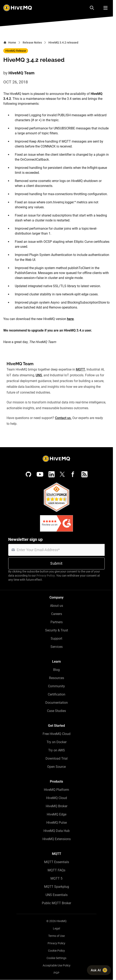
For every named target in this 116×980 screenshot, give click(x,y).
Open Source (56, 767)
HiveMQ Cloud (57, 798)
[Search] (92, 8)
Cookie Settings (56, 958)
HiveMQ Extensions (57, 839)
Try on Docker (57, 742)
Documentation (57, 703)
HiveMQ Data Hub (57, 831)
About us (57, 606)
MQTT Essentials (57, 862)
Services (57, 647)
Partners (57, 622)
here (70, 319)
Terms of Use (56, 936)
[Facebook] (73, 474)
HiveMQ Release (16, 51)
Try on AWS (57, 750)
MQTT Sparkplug (57, 887)
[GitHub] (28, 474)
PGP (56, 973)
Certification (57, 694)
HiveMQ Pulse (57, 823)
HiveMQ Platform (56, 790)
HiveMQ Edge (57, 814)
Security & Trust (57, 630)
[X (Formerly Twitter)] (62, 474)
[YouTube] (40, 474)
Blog (56, 670)
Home (10, 43)
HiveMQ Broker (57, 806)
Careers (57, 614)
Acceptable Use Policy (57, 965)
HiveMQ (62, 921)
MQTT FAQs (56, 870)
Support (56, 639)
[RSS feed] (84, 474)
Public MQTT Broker (56, 903)
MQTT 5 (56, 878)
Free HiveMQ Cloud (57, 734)
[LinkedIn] (52, 474)
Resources (57, 678)
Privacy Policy (46, 576)
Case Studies (56, 711)
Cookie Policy (56, 951)
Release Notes (32, 43)
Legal (56, 928)
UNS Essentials (57, 895)
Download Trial (57, 758)
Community (56, 686)
